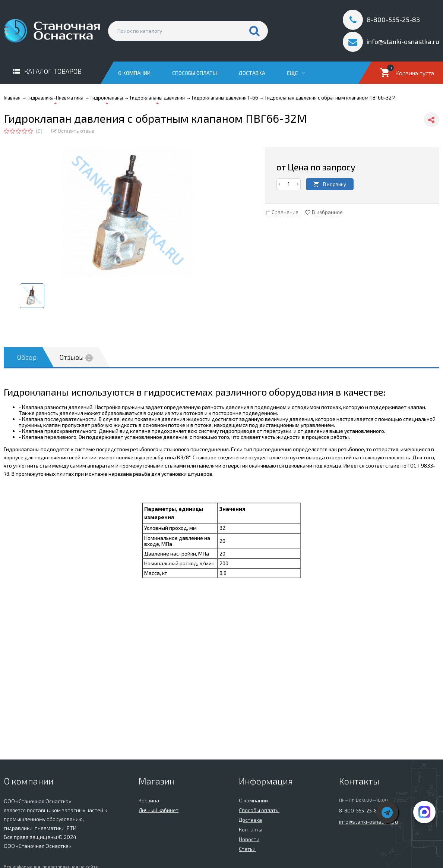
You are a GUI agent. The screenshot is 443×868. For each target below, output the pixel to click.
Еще (296, 73)
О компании (134, 73)
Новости (249, 839)
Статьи (247, 849)
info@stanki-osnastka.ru (368, 822)
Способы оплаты (194, 73)
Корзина (149, 800)
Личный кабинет (159, 810)
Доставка (252, 73)
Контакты (251, 829)
